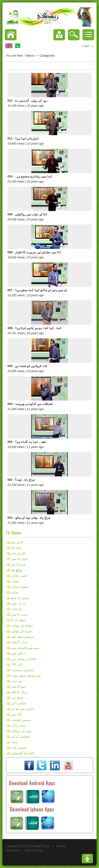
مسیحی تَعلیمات (21, 720)
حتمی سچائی (19, 576)
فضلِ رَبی (17, 698)
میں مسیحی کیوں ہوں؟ (26, 675)
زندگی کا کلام (19, 692)
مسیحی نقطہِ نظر (22, 637)
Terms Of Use (34, 850)
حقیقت (15, 581)
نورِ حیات (16, 681)
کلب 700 (17, 665)
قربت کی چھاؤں (21, 631)
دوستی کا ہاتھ (21, 598)
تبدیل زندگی (18, 726)
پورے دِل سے (18, 564)
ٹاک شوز (16, 714)
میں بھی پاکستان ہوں (25, 648)
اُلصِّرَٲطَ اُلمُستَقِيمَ (22, 753)
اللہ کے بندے (18, 553)
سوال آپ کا (18, 620)
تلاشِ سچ (17, 542)
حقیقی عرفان (20, 587)
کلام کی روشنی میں (23, 659)
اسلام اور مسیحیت (23, 670)
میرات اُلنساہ (19, 642)
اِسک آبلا (16, 548)
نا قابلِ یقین (18, 653)
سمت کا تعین (19, 614)
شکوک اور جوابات (22, 626)
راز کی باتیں (19, 603)
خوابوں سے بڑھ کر (22, 709)
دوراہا (15, 592)
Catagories (47, 56)
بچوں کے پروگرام (21, 731)
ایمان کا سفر (19, 559)
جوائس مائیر (19, 703)
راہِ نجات (17, 609)
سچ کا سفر (18, 687)
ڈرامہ (14, 742)
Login (86, 46)
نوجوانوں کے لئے (21, 736)
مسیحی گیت (19, 748)
